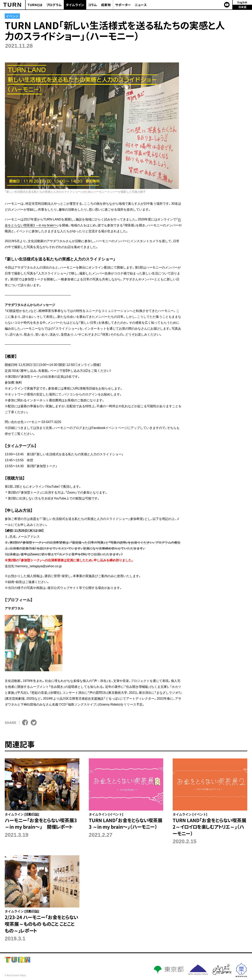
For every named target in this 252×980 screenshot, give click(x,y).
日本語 (242, 7)
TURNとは (35, 5)
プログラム (54, 5)
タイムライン (75, 5)
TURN (13, 5)
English (242, 2)
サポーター (123, 5)
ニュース (141, 5)
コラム (93, 5)
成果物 (106, 5)
